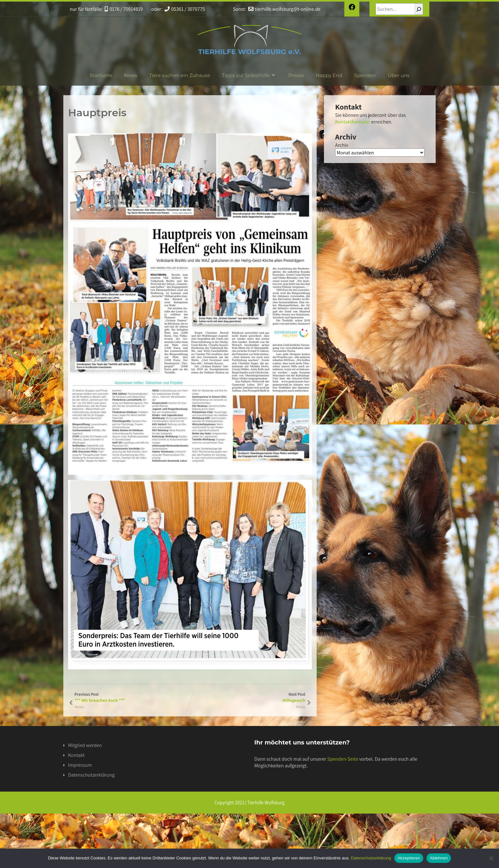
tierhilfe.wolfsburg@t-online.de (284, 9)
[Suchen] (419, 9)
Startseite (101, 75)
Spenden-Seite (343, 759)
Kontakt (76, 755)
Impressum (80, 765)
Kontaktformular (353, 122)
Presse (296, 75)
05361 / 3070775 (185, 9)
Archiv (342, 145)
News (131, 75)
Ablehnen (439, 858)
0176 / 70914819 (124, 9)
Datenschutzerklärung (91, 775)
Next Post (248, 697)
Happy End (329, 75)
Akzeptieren (409, 858)
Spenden (365, 75)
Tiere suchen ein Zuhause (180, 75)
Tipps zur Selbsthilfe (249, 75)
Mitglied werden (85, 745)
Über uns (399, 75)
